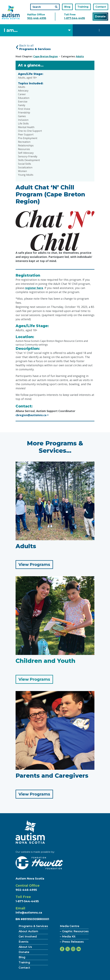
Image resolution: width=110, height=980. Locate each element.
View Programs (36, 565)
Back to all (35, 47)
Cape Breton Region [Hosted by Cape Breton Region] (46, 56)
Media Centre (70, 926)
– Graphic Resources (74, 931)
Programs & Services (33, 926)
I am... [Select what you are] (11, 30)
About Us (25, 947)
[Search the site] (45, 7)
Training (83, 7)
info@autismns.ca (29, 913)
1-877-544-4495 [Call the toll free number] (74, 18)
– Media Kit (68, 937)
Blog (67, 7)
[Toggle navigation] (99, 30)
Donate (100, 16)
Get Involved (28, 937)
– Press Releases (72, 942)
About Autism (28, 931)
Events (24, 942)
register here (34, 288)
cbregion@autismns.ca (31, 415)
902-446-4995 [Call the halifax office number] (37, 18)
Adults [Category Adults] (80, 56)
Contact (101, 7)
